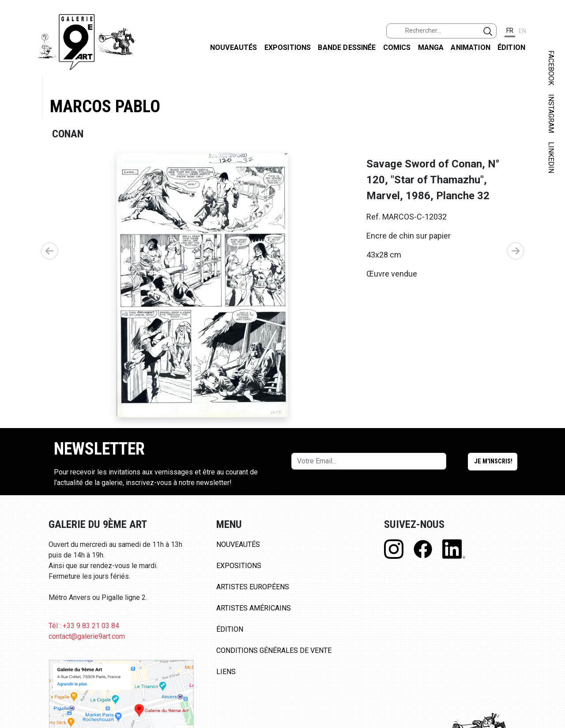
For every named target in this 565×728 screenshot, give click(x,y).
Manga (431, 47)
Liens (226, 672)
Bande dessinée (347, 47)
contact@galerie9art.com (87, 636)
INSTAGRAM (551, 114)
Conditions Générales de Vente (274, 650)
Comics (397, 47)
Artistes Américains (254, 608)
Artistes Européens (253, 587)
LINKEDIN (551, 157)
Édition (511, 47)
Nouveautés (234, 47)
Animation (470, 47)
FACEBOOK (551, 68)
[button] (516, 251)
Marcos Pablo (105, 106)
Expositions (288, 47)
